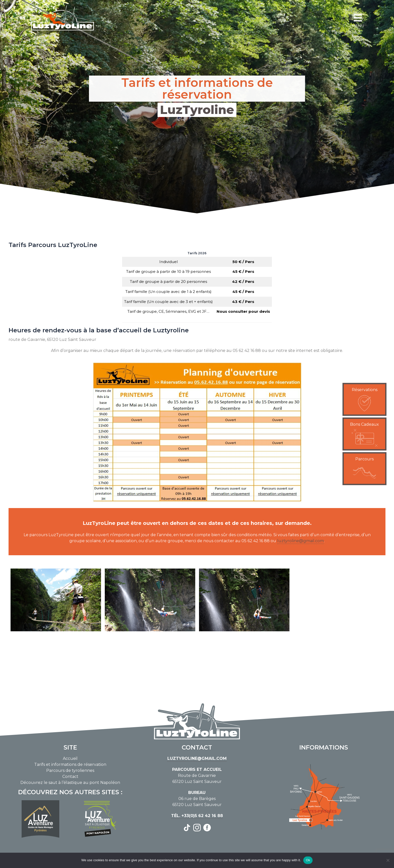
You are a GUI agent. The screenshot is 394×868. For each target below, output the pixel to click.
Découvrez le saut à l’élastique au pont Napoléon (70, 783)
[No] (388, 860)
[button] (364, 399)
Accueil (70, 758)
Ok (308, 860)
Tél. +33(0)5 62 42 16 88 (197, 816)
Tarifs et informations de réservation (70, 764)
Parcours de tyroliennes (70, 770)
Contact (70, 777)
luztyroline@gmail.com (301, 541)
